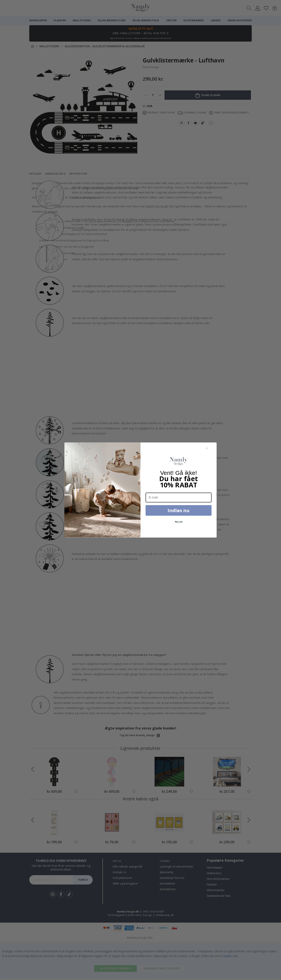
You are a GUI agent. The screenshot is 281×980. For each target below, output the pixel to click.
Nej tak (179, 522)
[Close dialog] (207, 449)
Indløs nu (179, 510)
